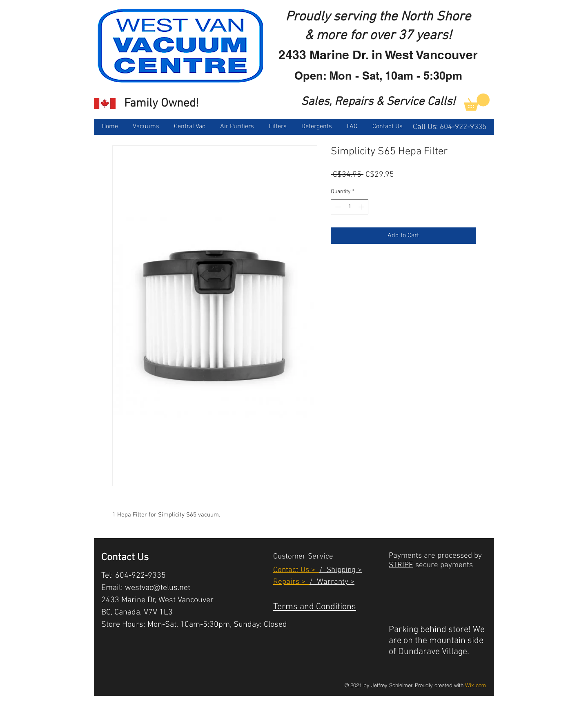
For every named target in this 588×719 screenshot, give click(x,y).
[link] (477, 102)
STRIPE (401, 565)
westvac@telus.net (158, 588)
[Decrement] (337, 207)
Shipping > (342, 570)
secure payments (443, 565)
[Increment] (362, 207)
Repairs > (291, 582)
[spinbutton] (350, 207)
